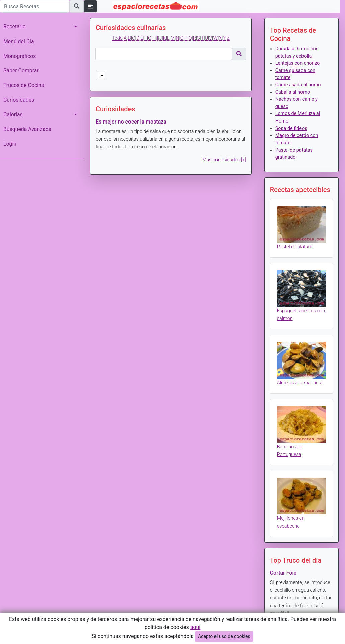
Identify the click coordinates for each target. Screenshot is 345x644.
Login (10, 144)
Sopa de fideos (291, 128)
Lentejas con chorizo (297, 63)
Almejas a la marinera (300, 383)
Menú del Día (19, 41)
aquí (196, 627)
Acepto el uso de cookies (224, 636)
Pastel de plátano (295, 247)
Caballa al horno (293, 92)
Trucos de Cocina (24, 85)
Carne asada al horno (298, 85)
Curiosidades (19, 100)
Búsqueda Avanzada (27, 129)
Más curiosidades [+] (224, 160)
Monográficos (20, 56)
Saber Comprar (21, 70)
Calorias (13, 115)
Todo (117, 38)
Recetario (15, 27)
